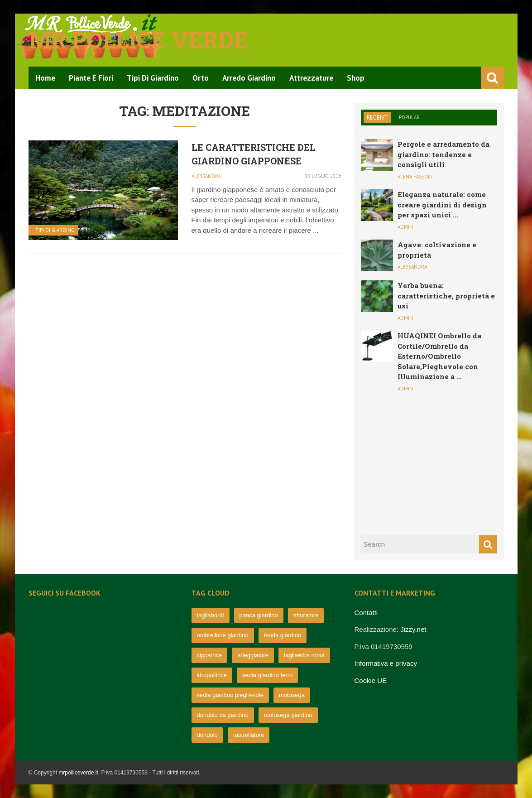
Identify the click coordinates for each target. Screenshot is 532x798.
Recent (377, 118)
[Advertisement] (429, 462)
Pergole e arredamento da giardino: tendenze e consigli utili (443, 154)
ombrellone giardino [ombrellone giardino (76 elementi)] (223, 635)
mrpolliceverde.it (78, 773)
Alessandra (206, 176)
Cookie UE (371, 680)
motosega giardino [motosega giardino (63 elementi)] (288, 715)
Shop (356, 78)
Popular (409, 117)
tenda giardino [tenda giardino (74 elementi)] (283, 635)
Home (45, 78)
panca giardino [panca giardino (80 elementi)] (259, 615)
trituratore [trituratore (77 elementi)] (306, 615)
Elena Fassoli (415, 177)
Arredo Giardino (249, 78)
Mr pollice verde (139, 40)
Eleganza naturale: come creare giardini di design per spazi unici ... (442, 204)
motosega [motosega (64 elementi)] (292, 695)
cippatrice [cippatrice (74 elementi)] (210, 655)
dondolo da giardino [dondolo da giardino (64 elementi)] (223, 715)
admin (405, 227)
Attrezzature (311, 78)
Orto (201, 78)
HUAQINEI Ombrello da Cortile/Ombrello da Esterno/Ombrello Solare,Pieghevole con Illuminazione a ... (439, 356)
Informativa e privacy (386, 663)
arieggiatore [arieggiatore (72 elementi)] (253, 655)
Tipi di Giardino (153, 78)
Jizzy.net (413, 629)
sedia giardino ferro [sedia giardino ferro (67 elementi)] (267, 675)
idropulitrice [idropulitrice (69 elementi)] (212, 675)
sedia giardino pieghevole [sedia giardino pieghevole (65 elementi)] (230, 695)
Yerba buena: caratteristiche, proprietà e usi (446, 296)
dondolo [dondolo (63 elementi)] (207, 735)
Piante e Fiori (91, 78)
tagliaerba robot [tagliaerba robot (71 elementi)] (304, 655)
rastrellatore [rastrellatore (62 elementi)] (249, 735)
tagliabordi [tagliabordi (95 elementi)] (211, 615)
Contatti (366, 613)
